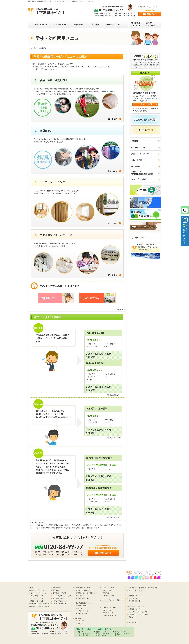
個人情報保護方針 (135, 601)
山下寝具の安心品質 (60, 593)
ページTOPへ (121, 309)
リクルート (132, 617)
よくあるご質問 (58, 598)
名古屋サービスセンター (123, 633)
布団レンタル (107, 590)
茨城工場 (118, 635)
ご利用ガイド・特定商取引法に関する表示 (143, 588)
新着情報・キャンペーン (137, 596)
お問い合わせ (133, 598)
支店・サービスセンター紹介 (138, 612)
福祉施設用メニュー (109, 608)
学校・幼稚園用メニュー (83, 603)
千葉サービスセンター (84, 635)
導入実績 (56, 590)
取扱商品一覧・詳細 (36, 601)
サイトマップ (153, 7)
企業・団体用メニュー (82, 588)
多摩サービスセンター (103, 635)
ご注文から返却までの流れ (62, 596)
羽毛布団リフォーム (82, 598)
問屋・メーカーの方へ (60, 604)
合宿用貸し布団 (81, 606)
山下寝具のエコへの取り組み (138, 614)
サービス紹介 (107, 603)
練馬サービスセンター (103, 631)
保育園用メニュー (81, 618)
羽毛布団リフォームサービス (39, 606)
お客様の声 (56, 588)
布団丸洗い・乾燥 (109, 613)
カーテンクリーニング (37, 598)
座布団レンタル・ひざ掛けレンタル (87, 593)
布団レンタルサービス (37, 590)
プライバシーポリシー (136, 590)
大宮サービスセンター (84, 633)
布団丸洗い (79, 596)
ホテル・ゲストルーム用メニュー (113, 600)
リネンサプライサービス (38, 593)
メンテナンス (80, 624)
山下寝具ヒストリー (135, 609)
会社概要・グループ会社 (137, 606)
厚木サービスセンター (103, 633)
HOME (30, 48)
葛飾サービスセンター (122, 631)
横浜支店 (80, 631)
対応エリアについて (60, 601)
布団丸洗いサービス (36, 596)
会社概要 (143, 7)
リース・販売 (80, 621)
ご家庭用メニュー (108, 588)
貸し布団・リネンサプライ (84, 590)
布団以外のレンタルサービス (39, 604)
